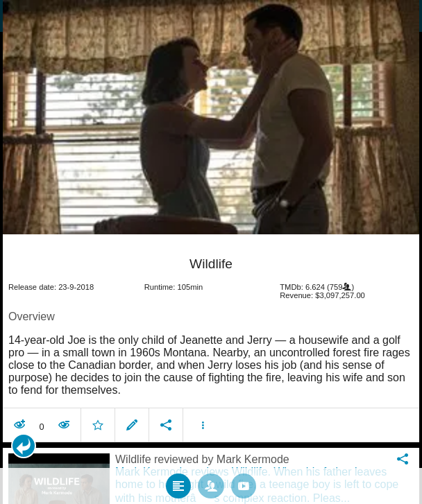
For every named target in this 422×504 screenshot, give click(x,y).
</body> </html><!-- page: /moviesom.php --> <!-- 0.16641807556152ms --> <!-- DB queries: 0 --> (211, 252)
